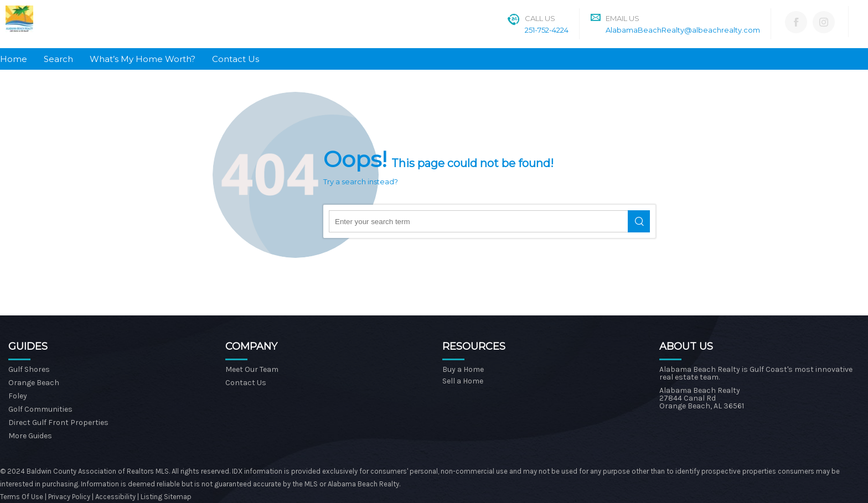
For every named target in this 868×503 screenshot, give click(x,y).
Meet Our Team (252, 369)
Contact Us (236, 59)
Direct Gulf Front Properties (58, 422)
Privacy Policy (70, 497)
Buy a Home (463, 369)
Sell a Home (463, 381)
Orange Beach (34, 383)
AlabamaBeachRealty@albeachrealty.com (683, 30)
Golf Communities (40, 409)
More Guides (30, 436)
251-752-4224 (547, 30)
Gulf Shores (29, 369)
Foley (18, 396)
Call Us (540, 18)
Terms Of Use (22, 497)
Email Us (622, 18)
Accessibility (115, 497)
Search (58, 59)
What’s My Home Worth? (143, 59)
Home (14, 59)
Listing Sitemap (166, 497)
